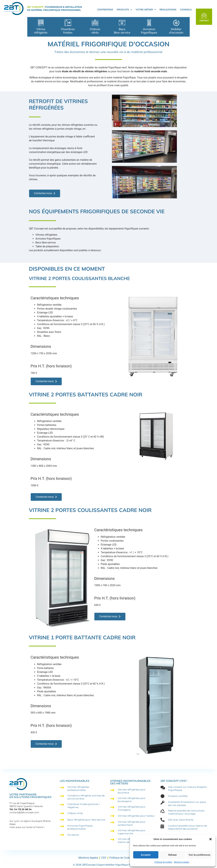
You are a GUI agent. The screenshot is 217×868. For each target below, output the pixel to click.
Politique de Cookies (163, 862)
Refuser (172, 855)
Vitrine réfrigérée (41, 31)
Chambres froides (68, 31)
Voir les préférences (199, 855)
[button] (211, 839)
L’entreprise (105, 10)
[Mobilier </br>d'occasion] (176, 23)
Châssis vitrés (95, 31)
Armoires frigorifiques (149, 31)
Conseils (186, 10)
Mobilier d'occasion (176, 31)
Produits (124, 10)
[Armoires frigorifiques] (149, 23)
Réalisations (168, 10)
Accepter (146, 855)
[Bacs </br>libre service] (122, 23)
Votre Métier (146, 10)
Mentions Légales (182, 862)
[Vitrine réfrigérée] (41, 23)
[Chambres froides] (68, 23)
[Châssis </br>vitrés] (95, 23)
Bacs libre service (122, 31)
